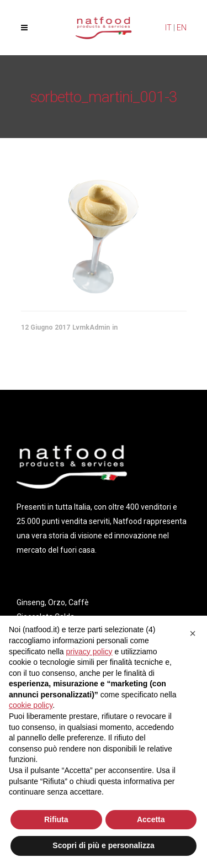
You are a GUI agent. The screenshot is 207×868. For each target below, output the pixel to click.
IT (168, 28)
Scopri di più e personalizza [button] (103, 845)
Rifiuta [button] (56, 819)
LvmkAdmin (91, 327)
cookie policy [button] (31, 705)
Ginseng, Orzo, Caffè (53, 602)
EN (182, 28)
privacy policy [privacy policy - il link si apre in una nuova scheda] (89, 652)
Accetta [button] (151, 819)
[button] (193, 633)
